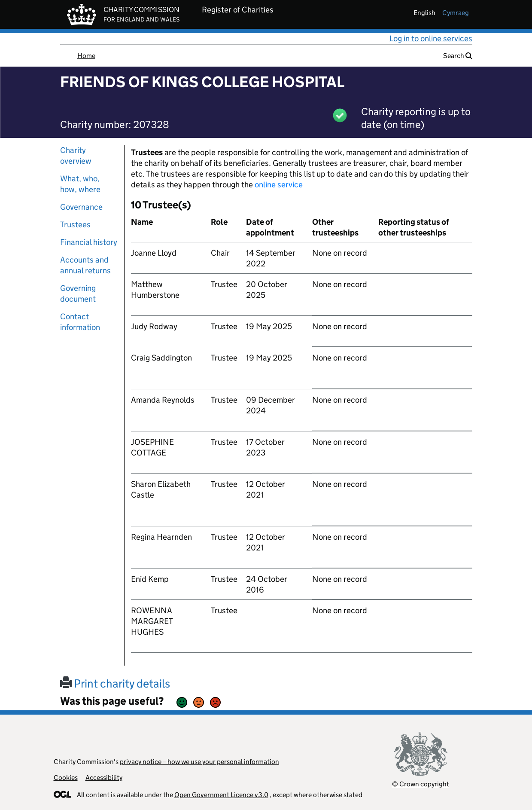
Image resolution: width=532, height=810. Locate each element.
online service (279, 185)
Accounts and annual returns (85, 265)
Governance (81, 207)
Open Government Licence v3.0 (221, 795)
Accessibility (104, 778)
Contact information (80, 322)
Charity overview (76, 156)
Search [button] (458, 56)
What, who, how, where (80, 184)
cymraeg (456, 13)
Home (86, 56)
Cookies (66, 778)
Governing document (78, 293)
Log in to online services (431, 38)
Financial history (89, 242)
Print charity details (115, 683)
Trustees (75, 225)
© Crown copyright (421, 784)
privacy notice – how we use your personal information (199, 762)
